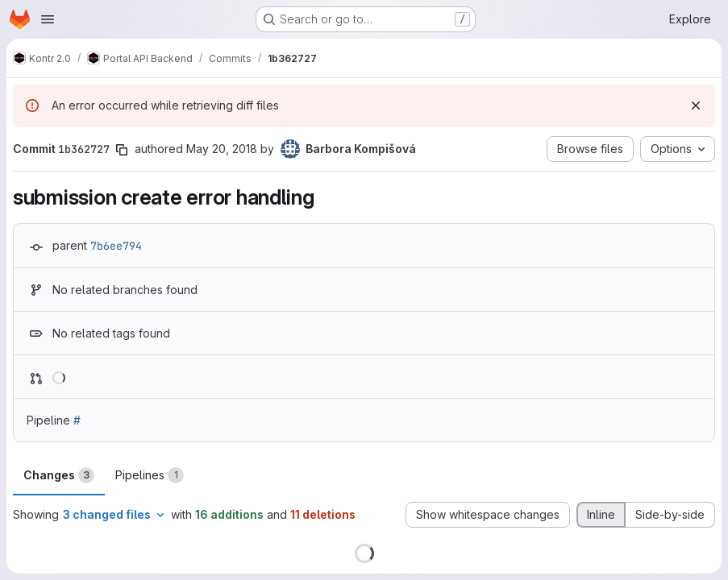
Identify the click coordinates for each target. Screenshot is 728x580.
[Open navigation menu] (48, 19)
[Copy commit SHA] (122, 150)
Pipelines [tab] (150, 475)
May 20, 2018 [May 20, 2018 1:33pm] (222, 149)
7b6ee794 (116, 246)
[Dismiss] (696, 106)
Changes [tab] (59, 475)
